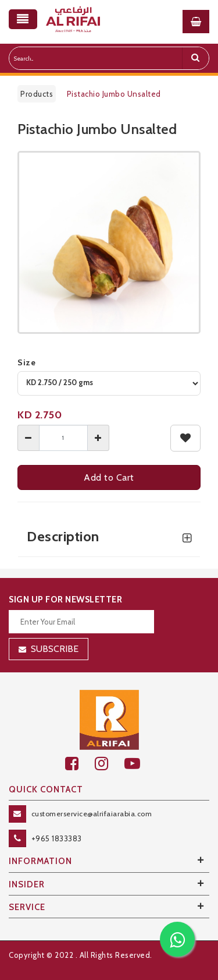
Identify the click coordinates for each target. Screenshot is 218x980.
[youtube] (139, 764)
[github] (110, 764)
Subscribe (55, 649)
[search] (195, 58)
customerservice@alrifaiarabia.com (92, 814)
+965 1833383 (57, 838)
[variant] (109, 383)
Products (37, 94)
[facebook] (80, 764)
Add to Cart (109, 477)
